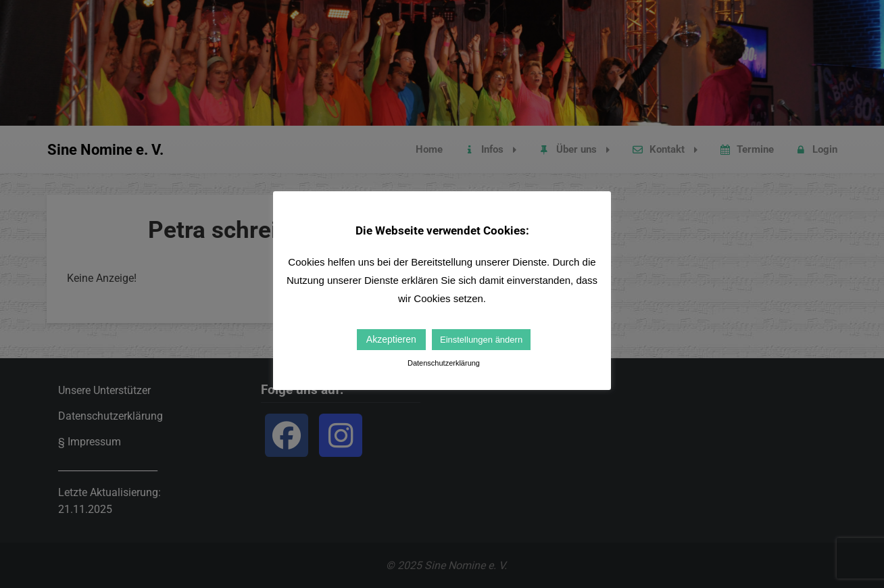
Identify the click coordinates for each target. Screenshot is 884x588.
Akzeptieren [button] (391, 339)
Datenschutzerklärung (444, 363)
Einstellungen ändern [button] (481, 340)
